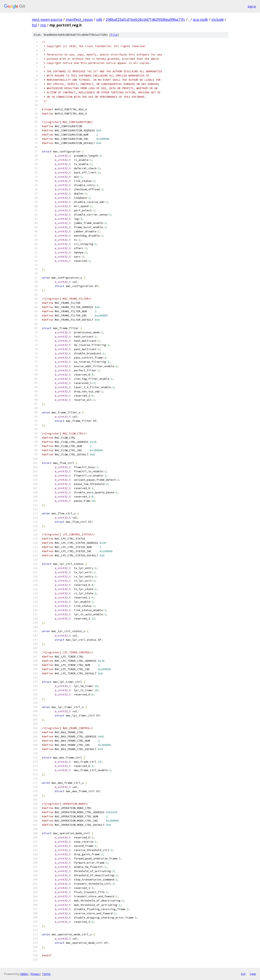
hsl (34, 25)
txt (243, 974)
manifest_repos (79, 19)
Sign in (252, 6)
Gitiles (24, 974)
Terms (46, 974)
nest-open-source (47, 19)
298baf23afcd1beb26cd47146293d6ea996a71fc (145, 19)
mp (43, 25)
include (218, 19)
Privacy (35, 974)
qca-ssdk (200, 19)
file (114, 35)
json (253, 974)
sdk (99, 19)
